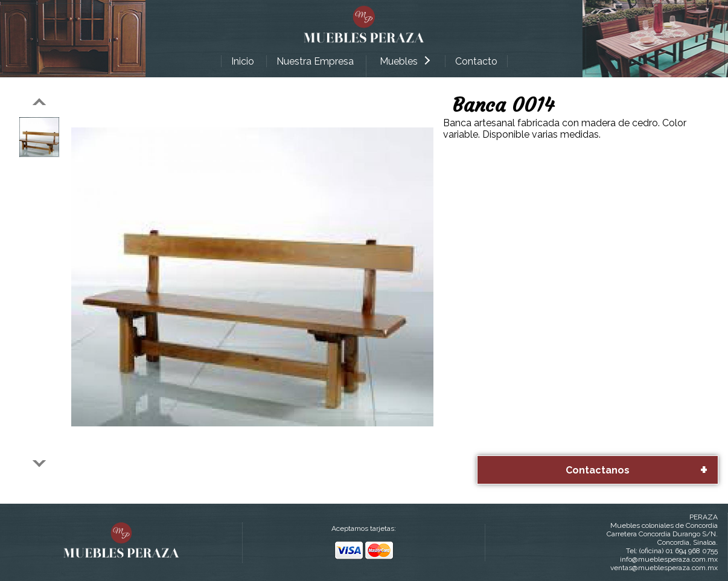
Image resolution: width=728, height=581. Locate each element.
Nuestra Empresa (315, 61)
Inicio (243, 61)
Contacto (476, 61)
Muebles (405, 61)
